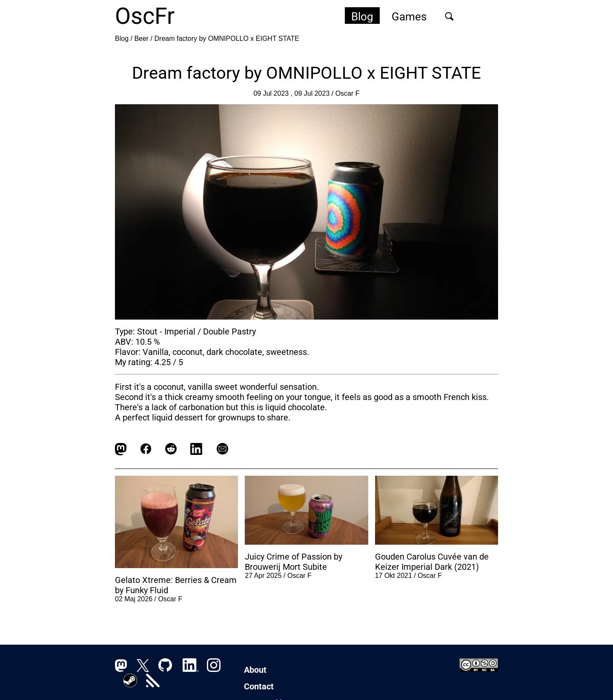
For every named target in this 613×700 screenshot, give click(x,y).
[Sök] (449, 16)
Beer (141, 39)
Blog (362, 17)
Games (409, 17)
